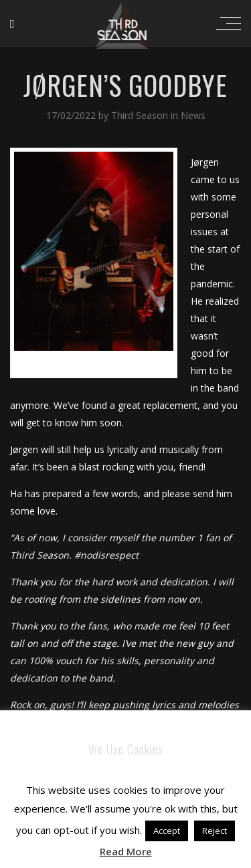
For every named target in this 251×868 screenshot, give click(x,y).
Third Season (141, 115)
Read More (126, 851)
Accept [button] (167, 831)
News (193, 115)
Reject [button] (215, 831)
